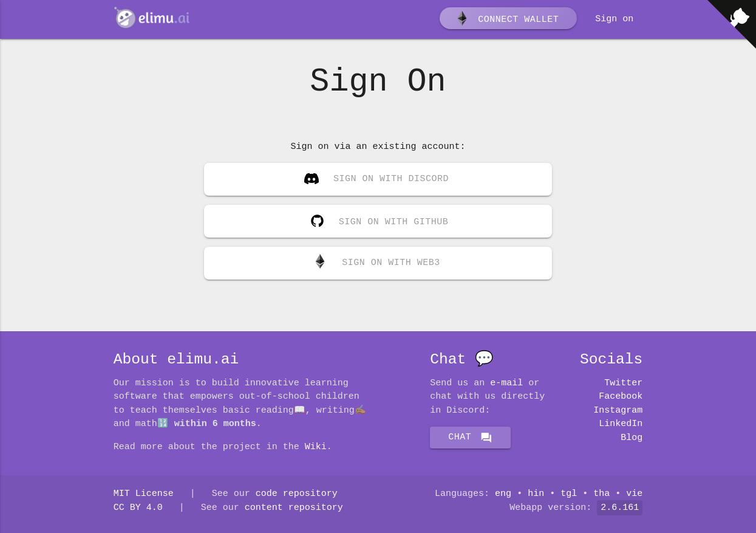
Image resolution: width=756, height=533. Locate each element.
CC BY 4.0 (138, 508)
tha (601, 494)
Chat (470, 438)
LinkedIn (621, 424)
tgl (569, 494)
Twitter (623, 383)
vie (634, 494)
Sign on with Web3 (376, 263)
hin (536, 494)
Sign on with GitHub (377, 219)
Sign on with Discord (376, 181)
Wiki (316, 447)
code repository (297, 494)
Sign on (614, 19)
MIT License (144, 494)
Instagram (618, 411)
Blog (632, 438)
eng (503, 494)
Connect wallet (507, 20)
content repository (294, 508)
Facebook (621, 397)
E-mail (506, 383)
